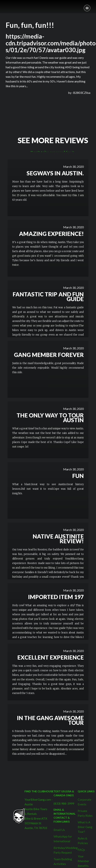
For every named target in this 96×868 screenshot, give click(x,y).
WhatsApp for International (63, 839)
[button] (87, 8)
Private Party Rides (85, 813)
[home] (3, 5)
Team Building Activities (63, 861)
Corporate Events (84, 802)
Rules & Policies (83, 841)
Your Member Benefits (83, 861)
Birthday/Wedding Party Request (66, 850)
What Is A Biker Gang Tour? (85, 827)
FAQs (81, 850)
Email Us (59, 830)
